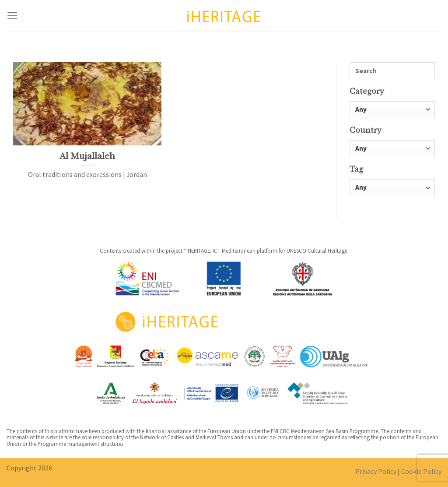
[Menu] (12, 16)
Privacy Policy (376, 471)
